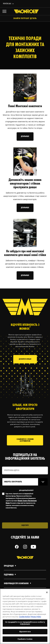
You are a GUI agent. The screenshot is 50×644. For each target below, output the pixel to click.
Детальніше (25, 136)
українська (7, 4)
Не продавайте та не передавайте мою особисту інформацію (25, 623)
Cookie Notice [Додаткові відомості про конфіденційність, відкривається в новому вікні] (24, 617)
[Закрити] (47, 592)
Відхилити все (25, 632)
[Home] (25, 11)
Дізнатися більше (25, 359)
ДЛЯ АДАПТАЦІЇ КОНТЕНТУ (26, 490)
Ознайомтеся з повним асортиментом (25, 440)
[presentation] (24, 516)
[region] (25, 616)
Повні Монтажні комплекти (25, 106)
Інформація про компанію (18, 584)
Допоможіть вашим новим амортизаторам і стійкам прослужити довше (25, 184)
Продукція (10, 566)
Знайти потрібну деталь (25, 19)
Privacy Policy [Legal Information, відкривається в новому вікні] (36, 617)
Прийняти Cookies (25, 639)
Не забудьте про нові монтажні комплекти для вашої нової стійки (25, 253)
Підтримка (10, 575)
